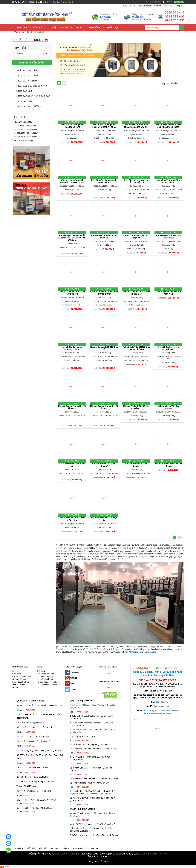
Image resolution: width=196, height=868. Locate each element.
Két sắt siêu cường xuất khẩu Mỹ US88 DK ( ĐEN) (72, 181)
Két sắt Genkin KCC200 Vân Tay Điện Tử (72, 293)
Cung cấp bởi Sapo (98, 861)
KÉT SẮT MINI (24, 91)
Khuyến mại (112, 27)
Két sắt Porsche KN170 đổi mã (72, 465)
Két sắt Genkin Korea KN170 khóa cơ (72, 407)
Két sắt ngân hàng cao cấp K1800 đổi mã (104, 181)
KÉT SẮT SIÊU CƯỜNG (29, 106)
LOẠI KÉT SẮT (24, 101)
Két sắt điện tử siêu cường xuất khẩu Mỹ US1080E (168, 126)
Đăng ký (179, 6)
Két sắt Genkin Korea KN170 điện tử (104, 407)
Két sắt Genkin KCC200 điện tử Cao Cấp (136, 293)
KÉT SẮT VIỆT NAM (27, 81)
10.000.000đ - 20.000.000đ (24, 129)
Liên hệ (52, 27)
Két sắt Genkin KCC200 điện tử (104, 348)
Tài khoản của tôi (128, 6)
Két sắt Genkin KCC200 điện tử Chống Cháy (104, 293)
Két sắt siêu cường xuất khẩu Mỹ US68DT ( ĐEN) (104, 126)
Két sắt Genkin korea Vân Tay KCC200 (168, 237)
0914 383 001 (162, 702)
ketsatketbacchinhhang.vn (66, 854)
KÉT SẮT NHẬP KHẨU (28, 76)
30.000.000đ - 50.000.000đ (24, 137)
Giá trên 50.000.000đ (22, 140)
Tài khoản (168, 2)
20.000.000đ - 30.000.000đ (24, 133)
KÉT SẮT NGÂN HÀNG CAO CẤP (33, 96)
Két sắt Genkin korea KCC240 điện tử (72, 348)
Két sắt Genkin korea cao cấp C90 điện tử (136, 181)
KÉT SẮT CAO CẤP (27, 71)
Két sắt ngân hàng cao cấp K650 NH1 (168, 293)
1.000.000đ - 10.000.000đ (24, 126)
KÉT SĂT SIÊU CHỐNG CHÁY (32, 86)
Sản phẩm (66, 28)
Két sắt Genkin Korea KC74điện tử (168, 348)
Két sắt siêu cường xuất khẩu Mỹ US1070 (72, 126)
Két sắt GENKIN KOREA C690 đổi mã (168, 181)
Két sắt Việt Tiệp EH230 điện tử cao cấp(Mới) (136, 348)
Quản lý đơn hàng (144, 6)
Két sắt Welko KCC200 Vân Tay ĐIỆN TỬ (136, 407)
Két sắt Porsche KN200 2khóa (136, 465)
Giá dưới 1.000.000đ (22, 122)
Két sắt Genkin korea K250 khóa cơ (104, 237)
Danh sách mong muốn (154, 2)
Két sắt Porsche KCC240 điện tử (104, 465)
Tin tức (80, 27)
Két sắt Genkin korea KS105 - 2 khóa (168, 465)
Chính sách (95, 28)
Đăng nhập (168, 6)
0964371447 (164, 706)
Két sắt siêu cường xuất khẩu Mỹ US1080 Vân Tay (136, 126)
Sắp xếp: (166, 84)
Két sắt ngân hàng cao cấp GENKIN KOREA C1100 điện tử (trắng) (72, 238)
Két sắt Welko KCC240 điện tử (104, 519)
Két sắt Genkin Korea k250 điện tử (136, 237)
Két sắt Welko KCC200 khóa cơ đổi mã (72, 519)
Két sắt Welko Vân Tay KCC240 (168, 407)
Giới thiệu (39, 28)
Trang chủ (22, 28)
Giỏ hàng (179, 2)
